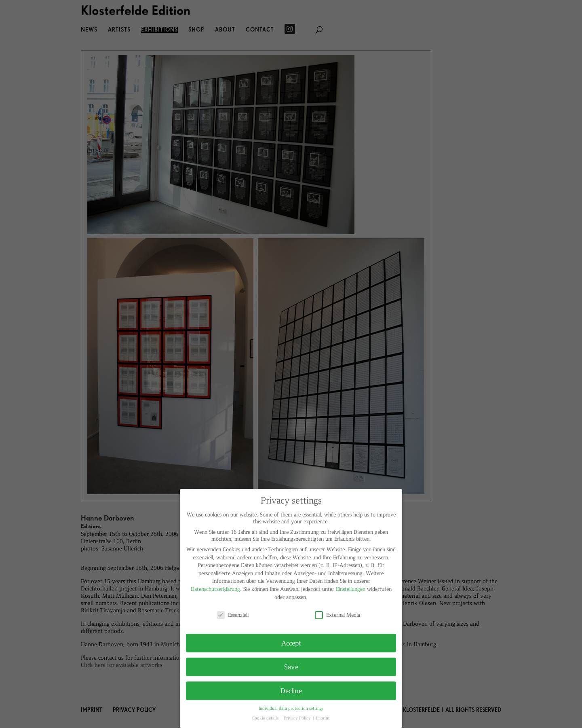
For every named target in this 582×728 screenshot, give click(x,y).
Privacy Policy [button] (298, 718)
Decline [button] (291, 690)
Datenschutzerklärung (215, 589)
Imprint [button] (323, 718)
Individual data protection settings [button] (291, 708)
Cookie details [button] (266, 718)
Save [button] (291, 667)
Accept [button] (291, 643)
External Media (337, 615)
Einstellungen (351, 589)
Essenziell (233, 615)
